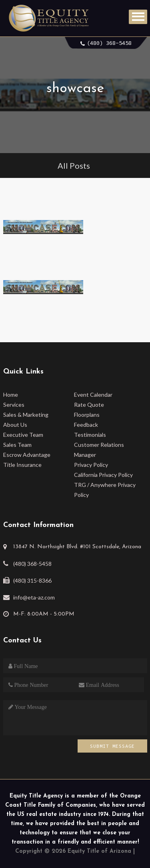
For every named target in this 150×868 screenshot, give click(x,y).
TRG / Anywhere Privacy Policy (105, 490)
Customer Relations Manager (99, 450)
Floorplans (87, 415)
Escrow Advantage (27, 455)
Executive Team (23, 435)
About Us (15, 425)
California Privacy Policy (103, 475)
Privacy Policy (91, 465)
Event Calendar (93, 395)
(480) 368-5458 (109, 43)
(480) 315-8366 (32, 580)
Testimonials (90, 435)
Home (11, 395)
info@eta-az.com (34, 597)
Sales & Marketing (26, 415)
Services (14, 405)
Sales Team (17, 445)
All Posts (74, 166)
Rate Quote (89, 405)
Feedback (86, 425)
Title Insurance (22, 465)
